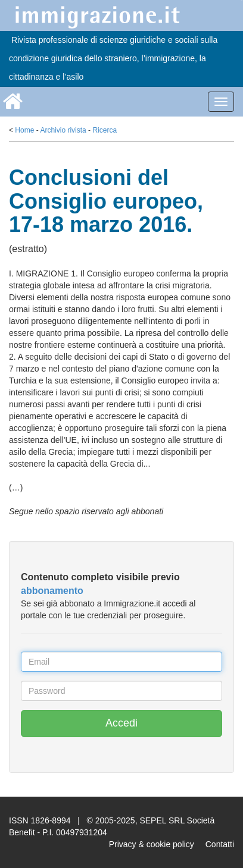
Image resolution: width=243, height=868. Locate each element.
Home (24, 130)
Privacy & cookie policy (152, 844)
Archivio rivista (63, 130)
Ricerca (105, 130)
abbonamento (52, 591)
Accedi (121, 723)
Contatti (220, 844)
